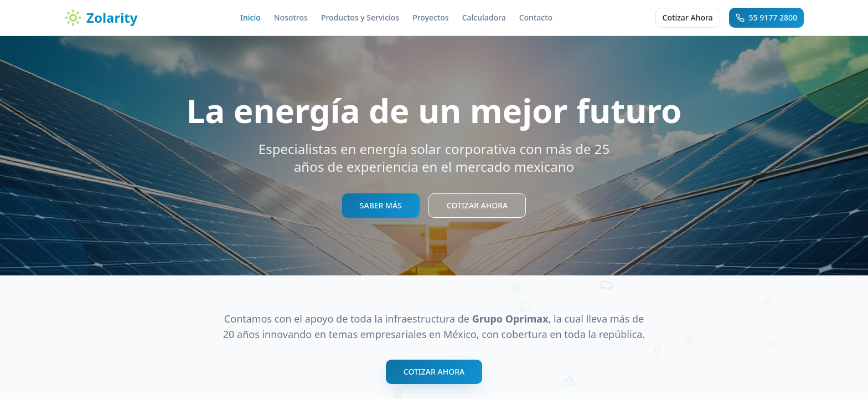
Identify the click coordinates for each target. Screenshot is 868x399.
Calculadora (484, 17)
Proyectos (430, 17)
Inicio (250, 17)
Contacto (536, 17)
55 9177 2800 (766, 17)
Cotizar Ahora (688, 17)
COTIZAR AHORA (477, 205)
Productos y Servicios (360, 17)
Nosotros (291, 17)
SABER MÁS (381, 205)
